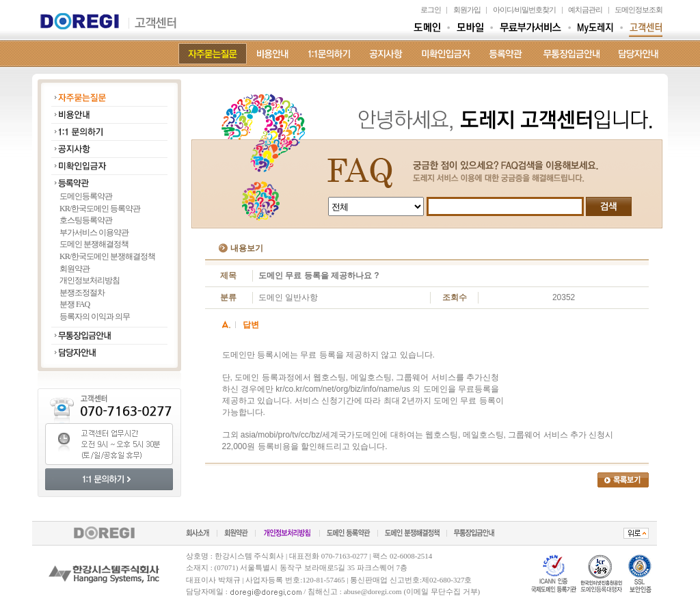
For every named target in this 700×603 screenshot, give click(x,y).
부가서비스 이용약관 (94, 232)
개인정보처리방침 (90, 280)
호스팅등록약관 (86, 220)
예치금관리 (585, 10)
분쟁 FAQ (75, 304)
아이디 (503, 10)
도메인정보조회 (638, 10)
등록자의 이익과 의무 (95, 317)
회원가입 (467, 10)
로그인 (431, 10)
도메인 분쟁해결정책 (94, 244)
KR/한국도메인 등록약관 (100, 209)
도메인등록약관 (86, 196)
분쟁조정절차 (82, 293)
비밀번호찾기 (535, 10)
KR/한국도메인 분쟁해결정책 (107, 256)
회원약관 (75, 269)
